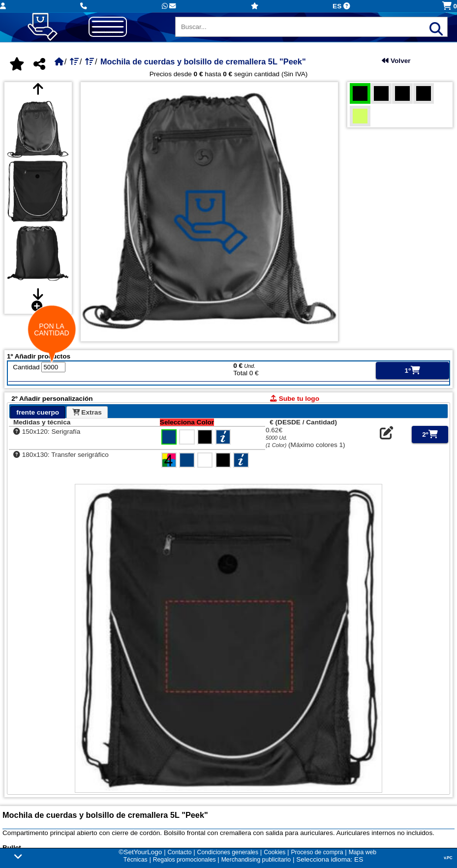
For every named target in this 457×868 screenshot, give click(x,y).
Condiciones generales (228, 852)
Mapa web (363, 852)
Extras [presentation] (87, 412)
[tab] (38, 412)
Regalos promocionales (184, 860)
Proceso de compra (317, 852)
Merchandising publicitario (256, 860)
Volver (396, 61)
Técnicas (136, 860)
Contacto (180, 852)
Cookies (274, 852)
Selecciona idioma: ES (330, 859)
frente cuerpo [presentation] (38, 412)
